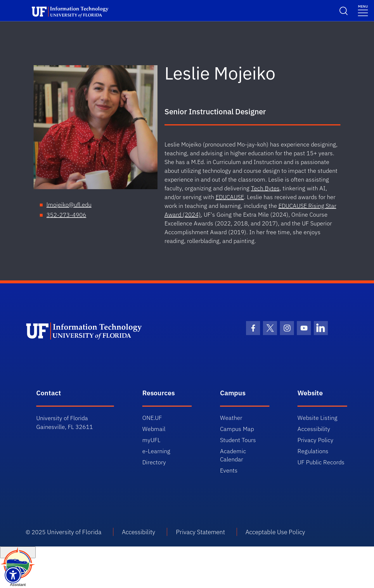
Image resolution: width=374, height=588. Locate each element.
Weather (231, 418)
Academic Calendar (233, 455)
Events (229, 470)
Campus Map (237, 429)
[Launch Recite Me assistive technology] (13, 575)
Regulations (313, 451)
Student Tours (238, 440)
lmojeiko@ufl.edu (69, 205)
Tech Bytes (265, 188)
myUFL (151, 440)
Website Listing (317, 418)
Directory (154, 462)
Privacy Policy (315, 440)
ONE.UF (152, 418)
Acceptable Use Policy (275, 532)
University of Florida (74, 532)
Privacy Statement (200, 532)
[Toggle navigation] (363, 10)
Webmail (154, 429)
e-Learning (156, 451)
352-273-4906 (66, 215)
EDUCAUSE (230, 197)
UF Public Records (321, 462)
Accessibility (314, 429)
